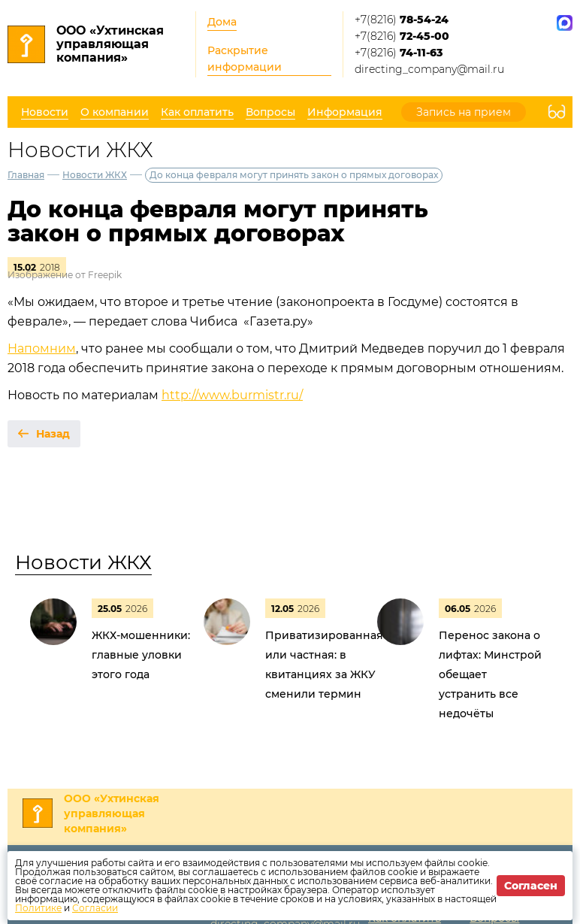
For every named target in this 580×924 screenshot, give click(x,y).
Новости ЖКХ (95, 175)
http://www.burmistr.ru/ (232, 395)
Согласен (531, 886)
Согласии (95, 908)
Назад (53, 434)
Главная (26, 175)
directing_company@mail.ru (429, 69)
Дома (222, 22)
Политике (38, 908)
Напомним (42, 348)
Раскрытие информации (245, 59)
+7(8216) (402, 20)
